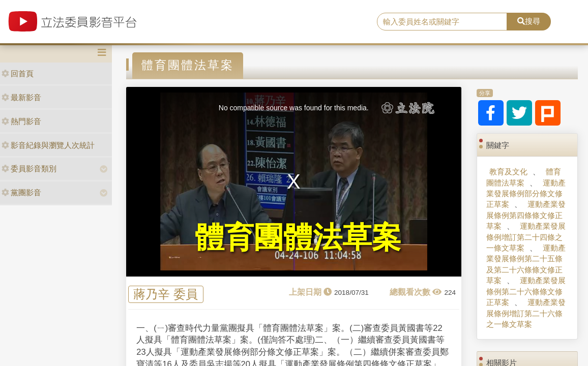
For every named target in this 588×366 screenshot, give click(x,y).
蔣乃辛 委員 (166, 295)
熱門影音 (21, 121)
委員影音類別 (29, 169)
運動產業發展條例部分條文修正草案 (526, 194)
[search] (442, 22)
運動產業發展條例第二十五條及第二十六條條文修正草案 (526, 264)
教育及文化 (508, 172)
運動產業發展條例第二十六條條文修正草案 (526, 291)
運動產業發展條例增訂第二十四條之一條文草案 (526, 237)
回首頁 (18, 73)
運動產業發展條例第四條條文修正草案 (526, 215)
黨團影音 (21, 192)
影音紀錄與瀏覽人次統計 (48, 145)
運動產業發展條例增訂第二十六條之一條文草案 (526, 313)
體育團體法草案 (523, 177)
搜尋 (529, 21)
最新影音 (21, 97)
